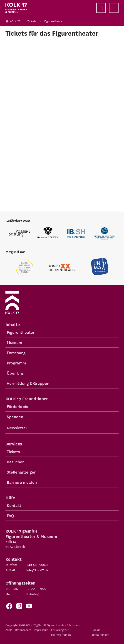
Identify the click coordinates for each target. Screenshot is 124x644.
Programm (16, 363)
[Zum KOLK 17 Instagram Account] (19, 607)
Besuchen (16, 462)
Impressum (41, 630)
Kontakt (14, 505)
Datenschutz (23, 630)
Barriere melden (22, 482)
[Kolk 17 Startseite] (16, 8)
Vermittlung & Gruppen (28, 383)
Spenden (15, 417)
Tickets (32, 21)
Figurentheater (54, 21)
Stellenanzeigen (22, 472)
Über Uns (15, 373)
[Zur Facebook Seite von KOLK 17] (9, 607)
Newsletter (17, 428)
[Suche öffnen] (101, 8)
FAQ (10, 515)
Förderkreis (17, 406)
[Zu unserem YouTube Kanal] (29, 607)
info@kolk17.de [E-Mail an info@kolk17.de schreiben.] (37, 570)
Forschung (16, 353)
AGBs (9, 630)
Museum (14, 342)
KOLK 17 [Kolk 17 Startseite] (13, 21)
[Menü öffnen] (114, 8)
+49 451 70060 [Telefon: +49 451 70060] (37, 565)
